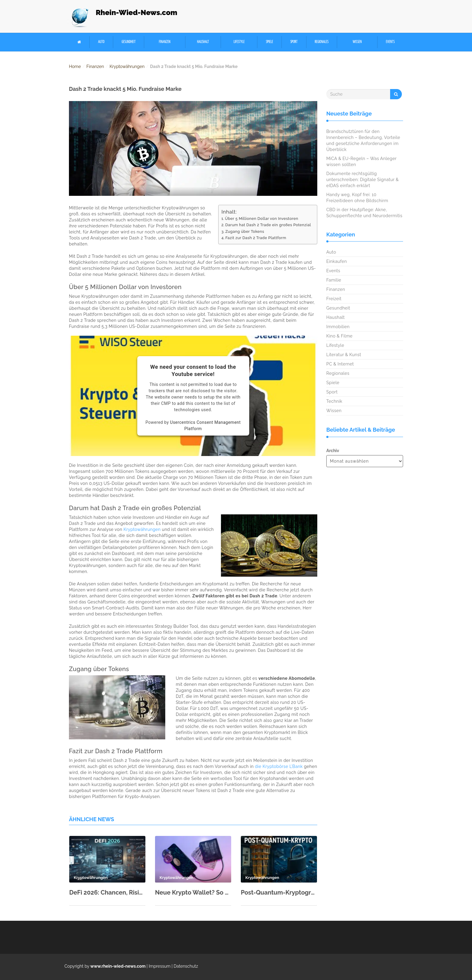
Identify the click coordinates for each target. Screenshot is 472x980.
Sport (294, 42)
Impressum (160, 966)
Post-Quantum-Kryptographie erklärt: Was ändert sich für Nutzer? (279, 892)
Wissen (357, 42)
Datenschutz (186, 966)
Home (75, 66)
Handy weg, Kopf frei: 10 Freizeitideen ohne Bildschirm (357, 198)
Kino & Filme (339, 336)
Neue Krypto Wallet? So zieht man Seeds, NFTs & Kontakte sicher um (193, 892)
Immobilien (338, 327)
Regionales (321, 42)
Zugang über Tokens (245, 231)
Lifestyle (239, 42)
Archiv (333, 451)
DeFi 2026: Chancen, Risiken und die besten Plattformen (107, 892)
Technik (334, 401)
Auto (101, 42)
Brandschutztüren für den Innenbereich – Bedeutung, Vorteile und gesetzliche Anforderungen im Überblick (363, 140)
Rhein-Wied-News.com (137, 12)
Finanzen (165, 42)
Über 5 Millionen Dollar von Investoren (261, 219)
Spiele (269, 42)
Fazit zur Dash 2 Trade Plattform (256, 238)
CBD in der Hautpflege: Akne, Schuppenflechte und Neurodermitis (364, 213)
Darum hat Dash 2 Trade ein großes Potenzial (268, 225)
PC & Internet (340, 364)
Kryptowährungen (127, 66)
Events (390, 42)
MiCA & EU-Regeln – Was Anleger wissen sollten (361, 162)
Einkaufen (337, 261)
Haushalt (203, 42)
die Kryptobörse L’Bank (279, 766)
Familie (334, 280)
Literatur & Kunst (344, 355)
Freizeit (334, 299)
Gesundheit (129, 42)
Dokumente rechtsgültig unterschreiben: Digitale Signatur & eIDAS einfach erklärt (363, 180)
